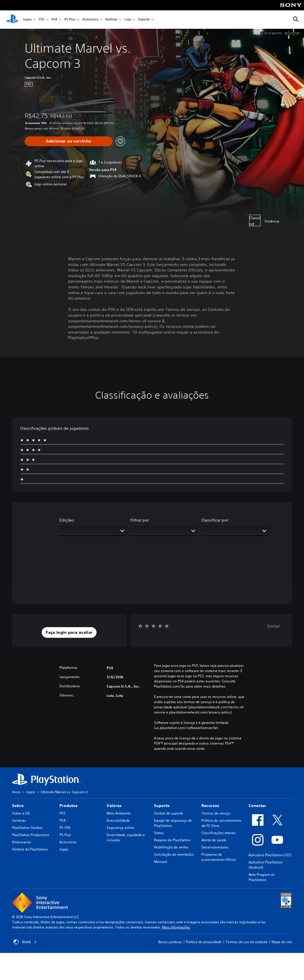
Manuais (161, 862)
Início (16, 792)
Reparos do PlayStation (172, 840)
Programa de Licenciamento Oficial (219, 857)
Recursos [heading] (210, 806)
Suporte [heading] (162, 806)
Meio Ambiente (119, 813)
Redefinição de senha (171, 847)
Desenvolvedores (215, 847)
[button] (69, 633)
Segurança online (120, 828)
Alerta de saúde (214, 840)
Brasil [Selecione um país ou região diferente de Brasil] (25, 942)
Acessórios (90, 20)
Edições (67, 520)
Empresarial (21, 842)
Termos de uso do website (247, 942)
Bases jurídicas (170, 942)
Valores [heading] (114, 806)
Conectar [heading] (257, 806)
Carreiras (19, 820)
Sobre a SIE (21, 813)
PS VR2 (65, 828)
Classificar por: (216, 520)
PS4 (54, 20)
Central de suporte (169, 813)
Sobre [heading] (18, 806)
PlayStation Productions (31, 835)
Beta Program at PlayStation (261, 877)
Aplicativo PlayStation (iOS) (270, 855)
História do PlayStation (30, 849)
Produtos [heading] (69, 806)
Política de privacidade (204, 942)
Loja (128, 20)
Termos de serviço (216, 813)
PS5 (42, 20)
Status (159, 833)
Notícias (111, 20)
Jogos (27, 20)
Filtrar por (140, 520)
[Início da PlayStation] (12, 20)
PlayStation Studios (27, 828)
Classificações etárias (219, 833)
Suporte (144, 20)
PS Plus (70, 20)
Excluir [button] (274, 626)
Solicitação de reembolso (174, 854)
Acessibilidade (118, 820)
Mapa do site (282, 942)
